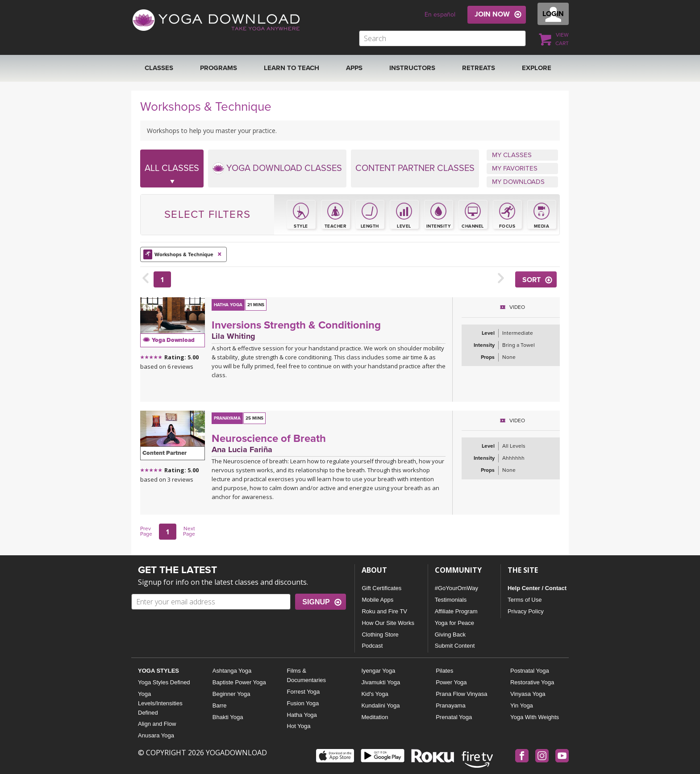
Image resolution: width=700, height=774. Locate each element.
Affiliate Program (456, 611)
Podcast (372, 646)
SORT (531, 280)
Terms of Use (525, 600)
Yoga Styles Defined (164, 682)
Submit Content (455, 646)
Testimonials (451, 600)
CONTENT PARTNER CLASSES (415, 168)
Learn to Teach (292, 68)
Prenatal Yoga (454, 717)
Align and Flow (157, 724)
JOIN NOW (492, 14)
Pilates (444, 671)
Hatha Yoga (302, 715)
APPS (354, 68)
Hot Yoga (299, 726)
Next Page (189, 531)
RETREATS (479, 68)
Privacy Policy (526, 611)
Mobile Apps (377, 600)
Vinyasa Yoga (528, 694)
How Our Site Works (388, 623)
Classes (159, 68)
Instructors (412, 68)
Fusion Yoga (303, 703)
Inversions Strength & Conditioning (296, 325)
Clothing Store (380, 635)
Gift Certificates (381, 588)
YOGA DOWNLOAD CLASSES (277, 168)
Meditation (375, 717)
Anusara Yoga (156, 735)
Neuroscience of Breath (269, 439)
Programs (219, 68)
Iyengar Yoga (378, 671)
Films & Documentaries (306, 675)
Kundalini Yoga (380, 705)
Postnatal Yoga (530, 671)
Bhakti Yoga (228, 717)
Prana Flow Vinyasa (461, 694)
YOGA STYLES (158, 671)
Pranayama (450, 705)
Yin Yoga (522, 705)
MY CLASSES (512, 155)
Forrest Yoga (304, 692)
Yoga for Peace (454, 623)
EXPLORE (537, 68)
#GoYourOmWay (456, 588)
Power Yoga (451, 682)
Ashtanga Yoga (232, 671)
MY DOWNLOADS (518, 182)
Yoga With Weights (535, 717)
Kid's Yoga (375, 694)
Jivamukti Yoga (381, 682)
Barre (220, 705)
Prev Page (146, 531)
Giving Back (450, 635)
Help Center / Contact (537, 588)
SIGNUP (316, 602)
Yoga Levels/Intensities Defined (160, 703)
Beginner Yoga (231, 694)
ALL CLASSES (172, 175)
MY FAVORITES (515, 168)
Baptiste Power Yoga (239, 682)
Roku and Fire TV (384, 611)
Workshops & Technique (183, 254)
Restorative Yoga (532, 682)
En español (440, 15)
